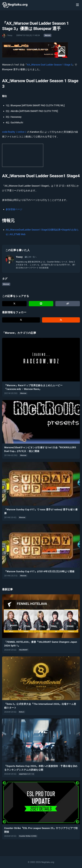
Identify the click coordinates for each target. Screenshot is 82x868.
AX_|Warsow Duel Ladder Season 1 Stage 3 (50, 65)
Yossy (19, 257)
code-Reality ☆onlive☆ (14, 132)
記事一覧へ (31, 257)
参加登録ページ (14, 209)
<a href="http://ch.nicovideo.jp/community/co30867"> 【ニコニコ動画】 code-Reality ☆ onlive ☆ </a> (23, 155)
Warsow (48, 35)
